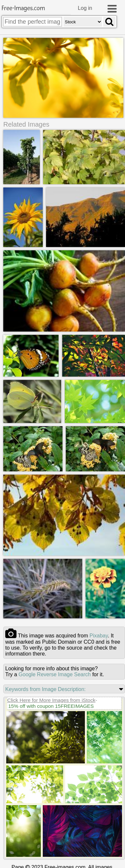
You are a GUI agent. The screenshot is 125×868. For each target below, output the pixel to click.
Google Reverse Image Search (55, 674)
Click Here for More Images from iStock (51, 700)
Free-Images (23, 8)
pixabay (99, 635)
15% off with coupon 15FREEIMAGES (51, 706)
